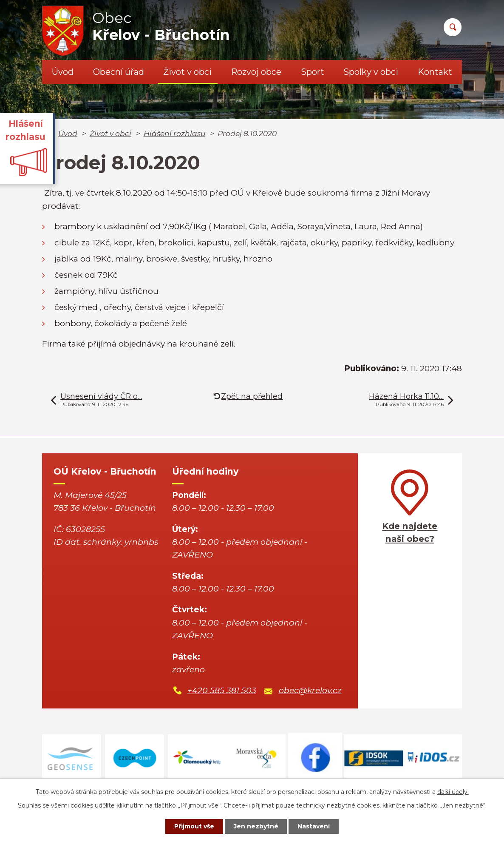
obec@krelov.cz (310, 690)
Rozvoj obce (256, 72)
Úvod (63, 72)
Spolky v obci (371, 72)
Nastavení (314, 826)
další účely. (453, 792)
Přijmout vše (194, 826)
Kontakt (435, 72)
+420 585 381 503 (222, 690)
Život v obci (187, 72)
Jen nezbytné (256, 826)
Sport (313, 72)
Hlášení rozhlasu (174, 133)
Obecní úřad (119, 72)
